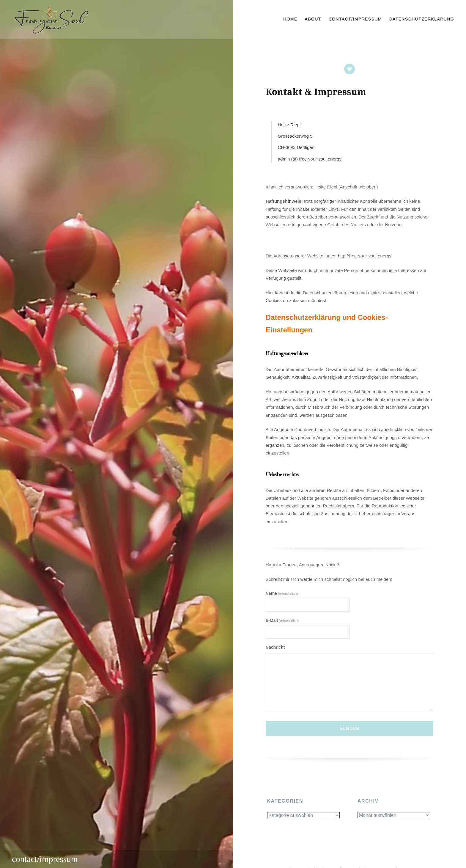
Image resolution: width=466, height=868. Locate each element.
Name (282, 593)
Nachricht (275, 647)
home (290, 19)
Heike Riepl (289, 125)
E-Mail (282, 620)
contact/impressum (355, 19)
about (313, 19)
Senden (350, 728)
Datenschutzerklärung (422, 19)
